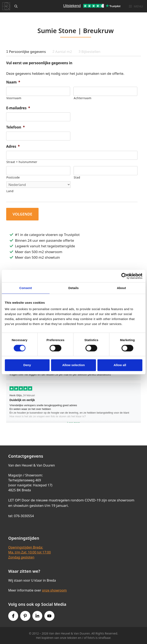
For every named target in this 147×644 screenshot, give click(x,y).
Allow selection (73, 365)
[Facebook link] (13, 616)
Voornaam (14, 98)
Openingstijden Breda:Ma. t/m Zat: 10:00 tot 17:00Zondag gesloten (29, 552)
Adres (13, 146)
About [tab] (121, 288)
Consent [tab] (26, 288)
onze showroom (54, 590)
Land (10, 191)
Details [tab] (74, 288)
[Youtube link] (49, 616)
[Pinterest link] (25, 616)
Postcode (13, 177)
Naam (13, 82)
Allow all (120, 365)
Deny (27, 365)
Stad (77, 177)
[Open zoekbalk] (16, 6)
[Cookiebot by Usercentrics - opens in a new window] (124, 276)
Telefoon (15, 127)
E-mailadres (18, 108)
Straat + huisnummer (22, 162)
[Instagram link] (37, 616)
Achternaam (82, 98)
